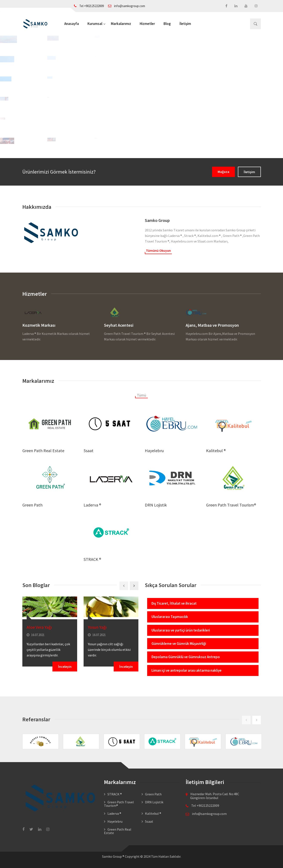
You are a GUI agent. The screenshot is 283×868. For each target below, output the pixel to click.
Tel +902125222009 (89, 6)
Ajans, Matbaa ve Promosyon (212, 325)
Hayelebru (154, 451)
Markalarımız (121, 24)
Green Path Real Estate (43, 451)
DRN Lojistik (156, 505)
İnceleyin (65, 667)
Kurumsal (95, 24)
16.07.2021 (36, 635)
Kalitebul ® (216, 451)
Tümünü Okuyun (158, 250)
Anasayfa (72, 24)
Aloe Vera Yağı (39, 627)
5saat (89, 451)
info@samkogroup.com (127, 6)
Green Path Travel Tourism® (231, 505)
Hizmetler (147, 24)
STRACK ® (92, 559)
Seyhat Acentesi (119, 325)
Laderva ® (92, 505)
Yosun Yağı (97, 627)
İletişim (185, 24)
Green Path (32, 505)
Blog (167, 24)
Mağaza (223, 172)
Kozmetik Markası (39, 325)
